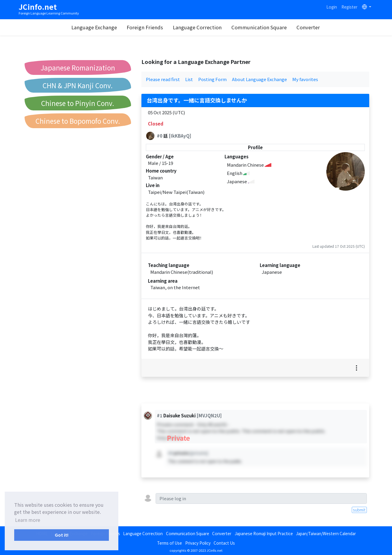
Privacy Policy (198, 543)
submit (359, 510)
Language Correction (197, 27)
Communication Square (259, 27)
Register (349, 7)
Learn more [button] (28, 520)
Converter (308, 27)
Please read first (163, 79)
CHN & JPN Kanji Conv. (78, 85)
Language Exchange (94, 27)
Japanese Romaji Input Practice (264, 533)
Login (332, 7)
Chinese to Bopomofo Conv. (78, 121)
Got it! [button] (62, 535)
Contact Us (224, 543)
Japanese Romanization (78, 67)
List (189, 79)
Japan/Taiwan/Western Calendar (326, 533)
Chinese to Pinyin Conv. (78, 103)
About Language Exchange (259, 79)
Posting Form (212, 79)
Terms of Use (170, 543)
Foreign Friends (145, 27)
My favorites (305, 79)
